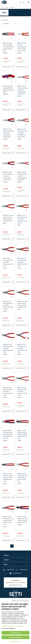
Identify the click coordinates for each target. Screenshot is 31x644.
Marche (7, 7)
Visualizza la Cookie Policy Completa (12, 626)
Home (2, 7)
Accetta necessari (16, 637)
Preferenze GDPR (15, 642)
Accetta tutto (15, 633)
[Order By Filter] (9, 23)
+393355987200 (22, 570)
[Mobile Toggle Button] (29, 2)
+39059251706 (9, 570)
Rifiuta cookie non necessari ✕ (21, 601)
